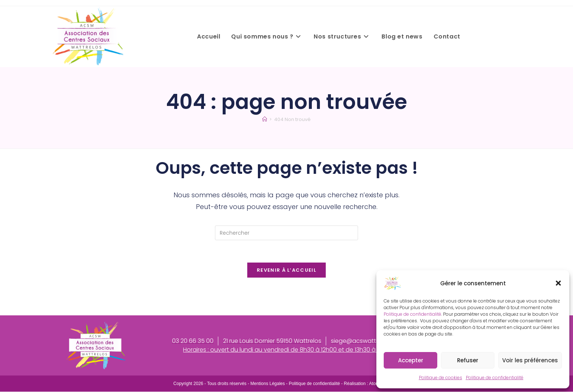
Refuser (468, 360)
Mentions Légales (267, 384)
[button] (558, 283)
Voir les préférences (530, 360)
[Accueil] (265, 119)
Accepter (411, 360)
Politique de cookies (441, 378)
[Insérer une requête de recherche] (286, 233)
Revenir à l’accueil (286, 270)
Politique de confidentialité (413, 314)
